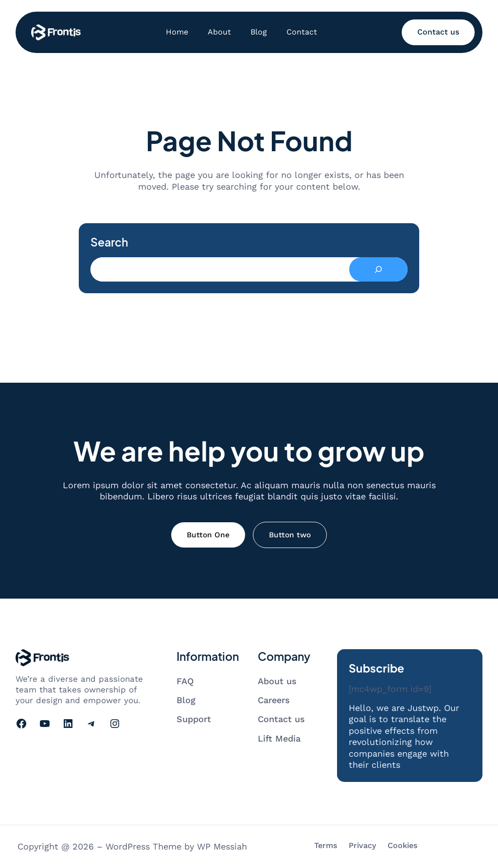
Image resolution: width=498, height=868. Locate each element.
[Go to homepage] (56, 32)
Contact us (438, 32)
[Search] (378, 269)
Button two (290, 535)
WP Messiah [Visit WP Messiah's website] (222, 846)
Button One (208, 535)
